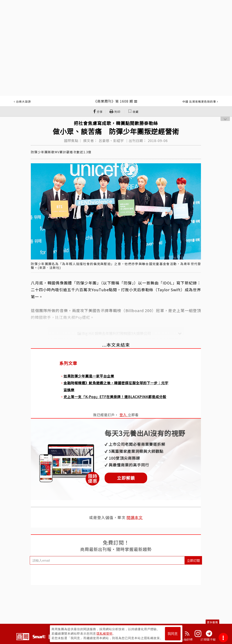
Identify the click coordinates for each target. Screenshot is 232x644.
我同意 (173, 634)
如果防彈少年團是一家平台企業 (89, 376)
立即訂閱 (193, 560)
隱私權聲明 (105, 634)
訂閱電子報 (208, 640)
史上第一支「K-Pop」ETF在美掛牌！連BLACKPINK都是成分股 (115, 397)
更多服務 (212, 622)
